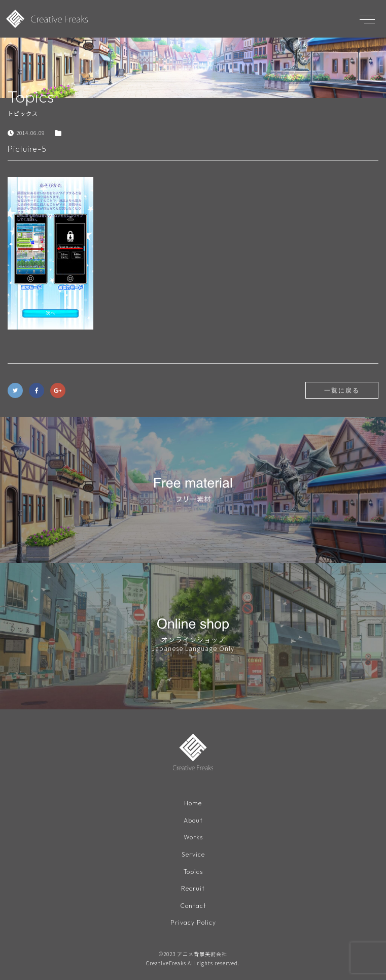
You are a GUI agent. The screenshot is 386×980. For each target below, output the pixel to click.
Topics (193, 872)
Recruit (193, 888)
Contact (193, 906)
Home (193, 803)
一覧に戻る (342, 390)
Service (193, 854)
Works (193, 837)
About (193, 820)
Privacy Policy (193, 922)
